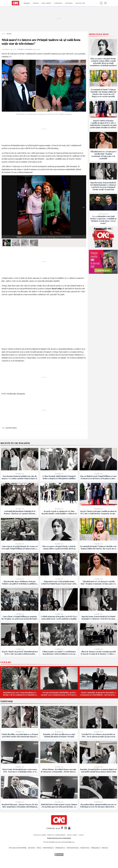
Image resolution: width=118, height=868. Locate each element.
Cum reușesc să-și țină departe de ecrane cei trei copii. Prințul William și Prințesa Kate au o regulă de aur (20, 547)
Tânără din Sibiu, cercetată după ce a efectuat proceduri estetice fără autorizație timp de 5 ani (20, 735)
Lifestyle (59, 3)
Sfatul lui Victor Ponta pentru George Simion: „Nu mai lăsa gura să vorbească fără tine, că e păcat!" (59, 806)
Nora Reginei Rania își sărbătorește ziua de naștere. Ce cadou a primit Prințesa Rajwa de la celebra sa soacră (20, 477)
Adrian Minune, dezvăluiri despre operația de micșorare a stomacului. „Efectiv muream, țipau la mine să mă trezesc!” (59, 771)
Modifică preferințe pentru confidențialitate (59, 838)
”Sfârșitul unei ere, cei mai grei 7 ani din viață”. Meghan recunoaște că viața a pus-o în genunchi (103, 155)
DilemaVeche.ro (85, 848)
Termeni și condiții (40, 835)
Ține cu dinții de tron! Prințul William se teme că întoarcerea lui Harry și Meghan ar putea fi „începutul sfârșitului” (98, 477)
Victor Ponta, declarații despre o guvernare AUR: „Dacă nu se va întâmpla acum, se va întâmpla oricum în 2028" (20, 771)
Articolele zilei (99, 34)
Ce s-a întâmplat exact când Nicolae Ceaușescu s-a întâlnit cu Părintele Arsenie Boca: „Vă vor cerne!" (103, 220)
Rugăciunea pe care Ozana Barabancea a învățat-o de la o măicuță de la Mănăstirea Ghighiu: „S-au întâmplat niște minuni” (20, 694)
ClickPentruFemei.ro (73, 848)
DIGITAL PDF (80, 3)
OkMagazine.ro (96, 848)
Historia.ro (105, 848)
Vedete (36, 3)
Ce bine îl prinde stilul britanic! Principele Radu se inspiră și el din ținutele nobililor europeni (59, 477)
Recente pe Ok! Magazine (15, 443)
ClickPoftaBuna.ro (48, 848)
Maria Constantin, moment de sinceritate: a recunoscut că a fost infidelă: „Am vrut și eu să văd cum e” (98, 694)
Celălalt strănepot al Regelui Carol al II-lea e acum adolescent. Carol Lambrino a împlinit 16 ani (59, 618)
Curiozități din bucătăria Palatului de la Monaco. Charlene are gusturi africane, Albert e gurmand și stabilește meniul (20, 512)
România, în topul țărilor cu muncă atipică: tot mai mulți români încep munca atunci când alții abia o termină (98, 771)
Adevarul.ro (32, 848)
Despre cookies (72, 835)
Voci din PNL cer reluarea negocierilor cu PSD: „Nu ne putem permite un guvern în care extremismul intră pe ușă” (98, 735)
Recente (69, 3)
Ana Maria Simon (11, 428)
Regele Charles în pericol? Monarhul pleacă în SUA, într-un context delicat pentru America (20, 653)
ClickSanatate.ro (60, 848)
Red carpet (47, 3)
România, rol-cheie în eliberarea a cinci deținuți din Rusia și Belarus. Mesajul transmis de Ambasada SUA (59, 735)
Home (3, 34)
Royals (27, 3)
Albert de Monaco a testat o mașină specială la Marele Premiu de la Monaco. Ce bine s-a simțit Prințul (98, 653)
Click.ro (6, 662)
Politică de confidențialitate (57, 835)
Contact (81, 835)
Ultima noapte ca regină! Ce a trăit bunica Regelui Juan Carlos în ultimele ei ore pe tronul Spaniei (59, 653)
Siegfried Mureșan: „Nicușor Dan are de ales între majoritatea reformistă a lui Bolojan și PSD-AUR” (20, 806)
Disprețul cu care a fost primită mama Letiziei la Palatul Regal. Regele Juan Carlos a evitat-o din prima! (59, 583)
